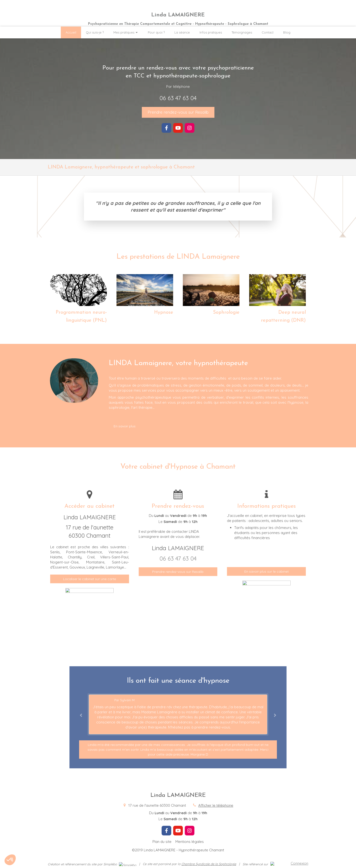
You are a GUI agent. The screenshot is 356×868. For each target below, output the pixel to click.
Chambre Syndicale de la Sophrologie (209, 864)
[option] (178, 714)
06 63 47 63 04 (178, 98)
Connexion (299, 863)
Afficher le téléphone (216, 805)
